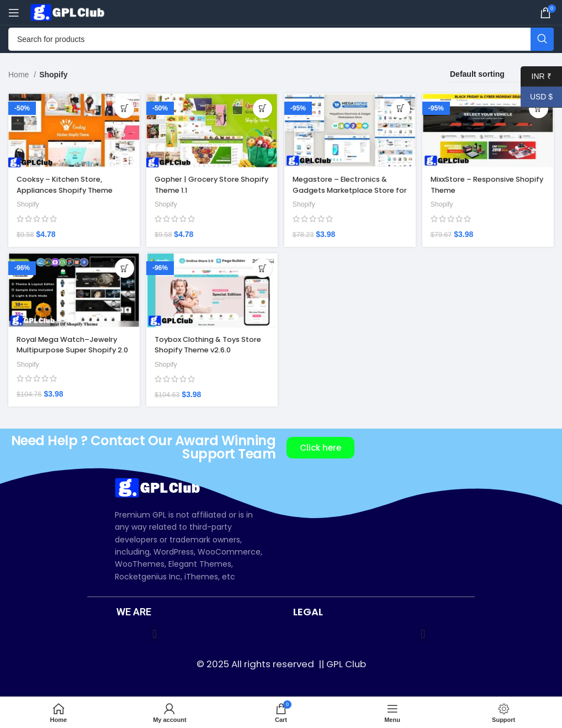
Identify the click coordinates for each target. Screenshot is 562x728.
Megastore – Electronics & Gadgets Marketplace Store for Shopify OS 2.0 (348, 188)
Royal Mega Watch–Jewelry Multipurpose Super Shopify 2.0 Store (72, 350)
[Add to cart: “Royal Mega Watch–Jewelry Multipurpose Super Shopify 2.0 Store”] (121, 271)
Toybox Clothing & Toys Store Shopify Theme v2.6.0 (210, 345)
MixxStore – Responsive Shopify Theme (480, 183)
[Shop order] (501, 75)
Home (20, 75)
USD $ (537, 97)
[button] (154, 634)
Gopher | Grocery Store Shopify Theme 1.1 (203, 183)
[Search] (281, 39)
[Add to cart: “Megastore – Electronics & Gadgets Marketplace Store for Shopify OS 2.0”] (399, 109)
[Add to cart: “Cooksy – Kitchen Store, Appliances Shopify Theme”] (121, 109)
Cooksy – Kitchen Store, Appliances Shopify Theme (70, 183)
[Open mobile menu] (14, 13)
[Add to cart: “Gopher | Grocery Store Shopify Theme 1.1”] (260, 109)
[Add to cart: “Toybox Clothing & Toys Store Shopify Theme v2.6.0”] (260, 271)
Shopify (29, 202)
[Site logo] (69, 12)
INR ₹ (536, 77)
